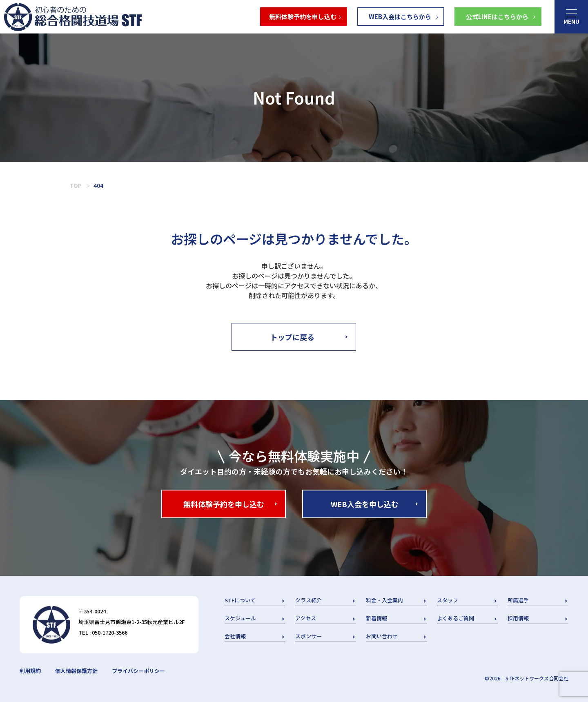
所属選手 (518, 600)
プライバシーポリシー (138, 671)
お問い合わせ (382, 636)
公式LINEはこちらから (497, 17)
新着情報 (376, 618)
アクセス (306, 618)
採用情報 (518, 618)
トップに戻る (292, 337)
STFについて (240, 600)
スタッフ (448, 600)
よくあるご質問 (455, 618)
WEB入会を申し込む (365, 504)
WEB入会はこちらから (400, 17)
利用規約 (30, 671)
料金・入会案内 (384, 600)
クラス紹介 (308, 600)
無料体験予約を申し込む (303, 17)
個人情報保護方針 (76, 671)
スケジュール (240, 618)
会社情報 (235, 636)
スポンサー (308, 636)
